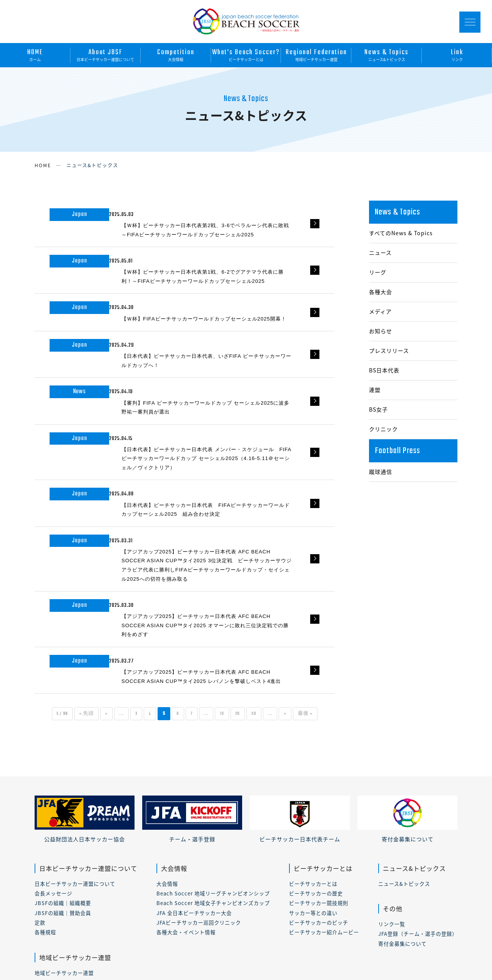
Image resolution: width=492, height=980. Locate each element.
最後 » (333, 603)
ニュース (380, 253)
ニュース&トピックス (386, 55)
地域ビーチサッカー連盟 (316, 55)
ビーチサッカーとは (246, 55)
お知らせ (381, 331)
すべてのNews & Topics (401, 233)
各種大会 (381, 292)
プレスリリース (389, 351)
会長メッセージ (53, 782)
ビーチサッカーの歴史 (316, 782)
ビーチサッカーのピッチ (319, 811)
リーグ (378, 272)
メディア (380, 311)
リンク (457, 55)
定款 (40, 811)
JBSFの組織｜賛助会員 (63, 802)
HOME (43, 165)
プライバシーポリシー (120, 953)
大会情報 (176, 55)
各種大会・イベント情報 (186, 821)
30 (273, 603)
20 (254, 603)
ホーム (35, 55)
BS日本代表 (384, 370)
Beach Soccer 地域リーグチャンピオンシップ (213, 782)
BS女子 (378, 409)
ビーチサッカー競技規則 (319, 792)
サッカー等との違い (313, 802)
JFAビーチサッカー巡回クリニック (199, 811)
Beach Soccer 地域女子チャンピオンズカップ (213, 792)
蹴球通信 (381, 472)
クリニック (383, 429)
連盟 (375, 390)
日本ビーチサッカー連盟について (106, 55)
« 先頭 (75, 603)
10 (236, 603)
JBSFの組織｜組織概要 (63, 792)
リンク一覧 (392, 813)
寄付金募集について (402, 833)
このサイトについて (57, 953)
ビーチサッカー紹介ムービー (324, 821)
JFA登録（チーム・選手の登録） (418, 823)
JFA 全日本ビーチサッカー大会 (194, 802)
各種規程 (45, 821)
